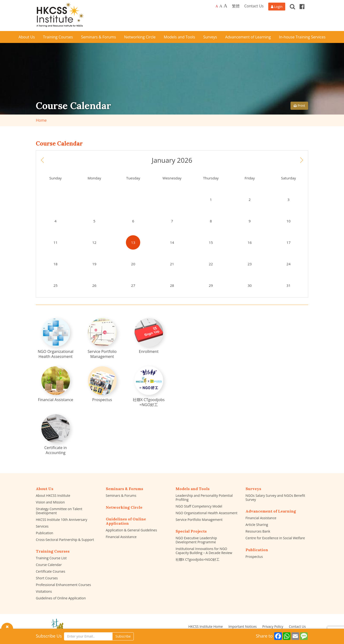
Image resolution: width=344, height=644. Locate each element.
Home (41, 120)
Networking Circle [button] (140, 37)
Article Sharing (257, 525)
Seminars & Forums (121, 495)
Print (299, 106)
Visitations (44, 591)
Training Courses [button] (58, 37)
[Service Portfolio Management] (102, 339)
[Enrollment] (149, 336)
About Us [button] (27, 37)
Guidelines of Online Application (61, 598)
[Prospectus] (102, 384)
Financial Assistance (121, 537)
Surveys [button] (210, 37)
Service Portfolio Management (199, 520)
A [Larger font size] (221, 6)
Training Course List (51, 558)
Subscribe (123, 636)
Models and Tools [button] (180, 37)
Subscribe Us (49, 636)
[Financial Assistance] (56, 384)
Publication (45, 533)
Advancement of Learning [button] (248, 37)
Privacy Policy (273, 626)
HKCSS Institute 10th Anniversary (62, 520)
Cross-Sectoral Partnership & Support (65, 540)
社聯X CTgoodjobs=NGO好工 (198, 559)
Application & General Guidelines (132, 530)
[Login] (277, 7)
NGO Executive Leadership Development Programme (196, 540)
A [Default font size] (217, 6)
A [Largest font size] (225, 6)
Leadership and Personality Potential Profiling (204, 497)
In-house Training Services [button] (302, 37)
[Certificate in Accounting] (56, 435)
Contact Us (254, 6)
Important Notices (242, 626)
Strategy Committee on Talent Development (59, 511)
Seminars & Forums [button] (98, 37)
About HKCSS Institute (53, 495)
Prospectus (254, 557)
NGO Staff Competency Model (199, 506)
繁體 (236, 6)
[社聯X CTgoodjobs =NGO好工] (149, 387)
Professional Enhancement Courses (63, 585)
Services (42, 526)
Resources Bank (258, 531)
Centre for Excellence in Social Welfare (275, 538)
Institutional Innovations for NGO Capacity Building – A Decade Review (204, 551)
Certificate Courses (51, 571)
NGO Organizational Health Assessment (207, 513)
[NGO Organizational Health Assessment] (56, 339)
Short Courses (47, 578)
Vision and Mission (50, 502)
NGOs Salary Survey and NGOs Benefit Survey (275, 497)
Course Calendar (49, 565)
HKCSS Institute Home (205, 626)
